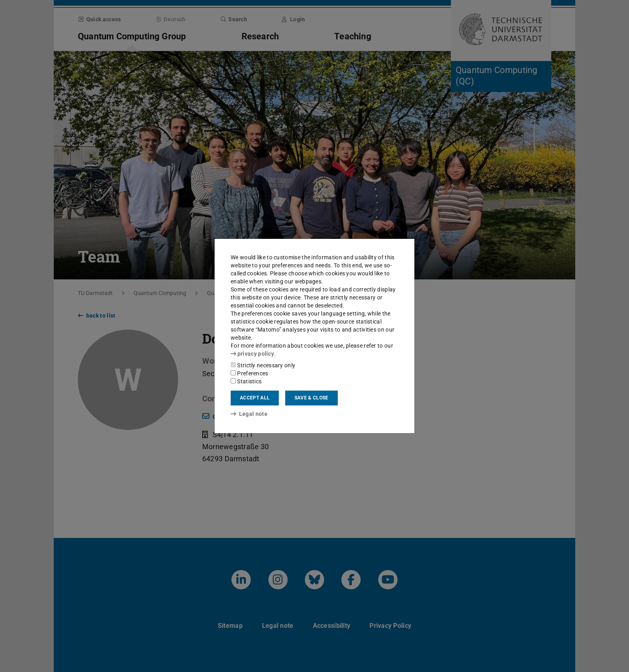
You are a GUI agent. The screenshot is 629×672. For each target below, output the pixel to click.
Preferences (250, 373)
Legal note (249, 414)
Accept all (255, 398)
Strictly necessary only (263, 365)
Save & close (311, 398)
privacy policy (252, 354)
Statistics (246, 381)
